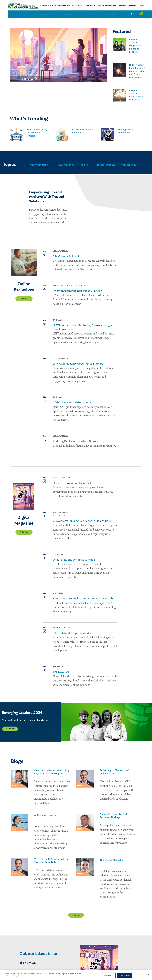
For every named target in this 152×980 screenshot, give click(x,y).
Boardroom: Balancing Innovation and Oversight (83, 598)
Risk (80, 14)
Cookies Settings (108, 975)
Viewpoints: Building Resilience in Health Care (82, 520)
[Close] (148, 975)
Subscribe (134, 5)
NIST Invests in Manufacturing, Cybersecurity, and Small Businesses (136, 69)
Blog (125, 14)
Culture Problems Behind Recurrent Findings (116, 816)
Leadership (67, 14)
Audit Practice (49, 14)
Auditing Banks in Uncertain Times (75, 440)
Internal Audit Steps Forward (71, 632)
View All (24, 298)
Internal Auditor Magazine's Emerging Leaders (134, 45)
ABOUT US (124, 5)
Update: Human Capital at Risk (72, 482)
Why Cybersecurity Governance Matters (35, 130)
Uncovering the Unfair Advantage (74, 559)
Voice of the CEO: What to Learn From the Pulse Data (51, 854)
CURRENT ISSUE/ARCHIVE (89, 5)
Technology (93, 14)
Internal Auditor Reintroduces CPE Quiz (135, 91)
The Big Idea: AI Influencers (127, 127)
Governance (111, 14)
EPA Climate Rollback (66, 255)
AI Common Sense (46, 815)
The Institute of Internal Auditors (65, 5)
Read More (10, 728)
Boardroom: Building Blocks (82, 127)
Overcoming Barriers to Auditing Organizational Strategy (49, 773)
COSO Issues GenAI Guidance (71, 402)
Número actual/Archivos (109, 5)
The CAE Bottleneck (112, 853)
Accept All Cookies (125, 975)
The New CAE (61, 671)
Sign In (142, 5)
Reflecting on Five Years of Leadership (116, 772)
